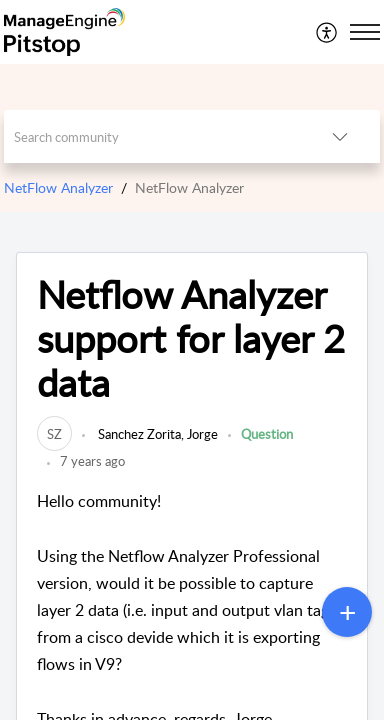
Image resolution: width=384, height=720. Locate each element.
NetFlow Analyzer (58, 187)
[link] (54, 434)
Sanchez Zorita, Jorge (156, 434)
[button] (327, 32)
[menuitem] (327, 32)
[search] (152, 136)
